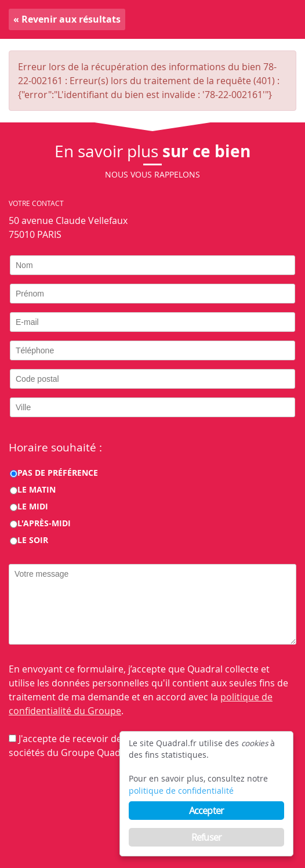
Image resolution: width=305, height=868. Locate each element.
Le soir (33, 540)
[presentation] (97, 796)
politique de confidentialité (181, 791)
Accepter (207, 811)
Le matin (37, 489)
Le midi (33, 506)
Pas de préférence (58, 473)
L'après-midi (44, 523)
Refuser (206, 837)
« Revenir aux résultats (67, 19)
